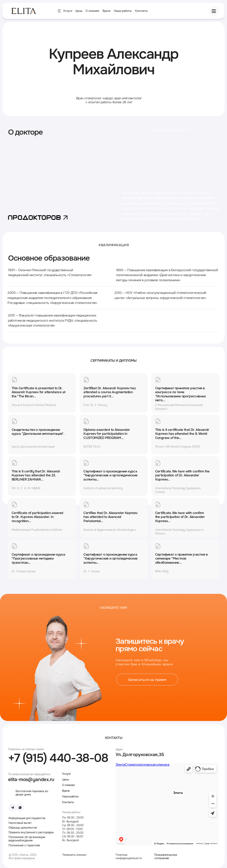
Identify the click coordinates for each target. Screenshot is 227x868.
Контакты (141, 11)
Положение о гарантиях (24, 845)
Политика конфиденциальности (129, 856)
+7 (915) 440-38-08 (58, 758)
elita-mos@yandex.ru (31, 780)
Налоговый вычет (20, 823)
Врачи (106, 11)
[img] (206, 855)
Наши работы (123, 11)
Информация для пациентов (27, 818)
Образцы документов (23, 828)
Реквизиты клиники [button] (74, 855)
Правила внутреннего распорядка (31, 832)
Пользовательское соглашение (166, 856)
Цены (65, 780)
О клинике (92, 11)
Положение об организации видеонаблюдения (27, 839)
